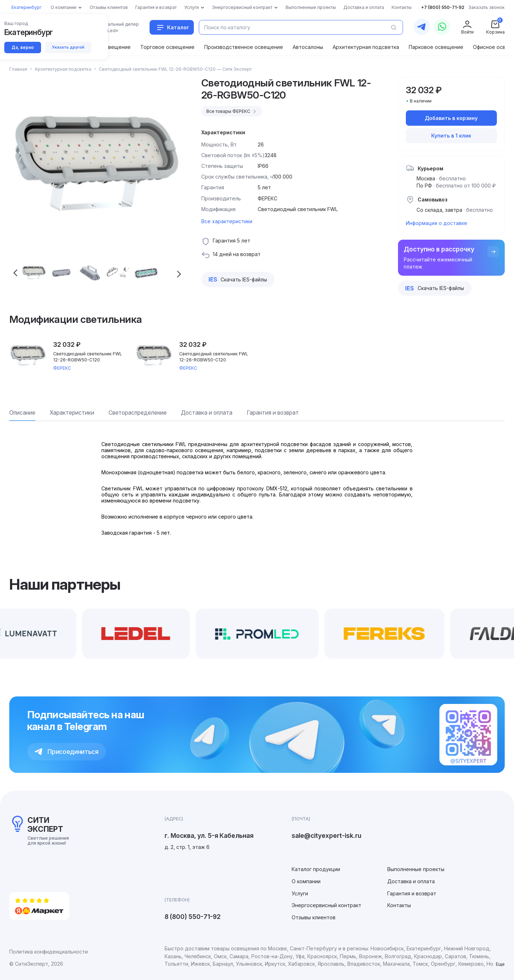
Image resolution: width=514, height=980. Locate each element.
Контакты (399, 905)
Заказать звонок (487, 7)
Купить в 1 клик (451, 136)
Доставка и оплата (411, 881)
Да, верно (23, 48)
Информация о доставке (437, 223)
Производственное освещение (244, 47)
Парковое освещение (436, 47)
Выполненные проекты (416, 869)
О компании (306, 881)
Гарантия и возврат (412, 893)
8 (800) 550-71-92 (193, 917)
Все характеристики (227, 221)
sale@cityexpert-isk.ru (326, 836)
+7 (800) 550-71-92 (443, 7)
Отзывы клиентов (314, 917)
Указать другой (70, 47)
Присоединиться (67, 752)
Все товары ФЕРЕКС (232, 111)
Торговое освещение (167, 47)
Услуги (300, 893)
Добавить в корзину (451, 118)
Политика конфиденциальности (49, 952)
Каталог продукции (316, 869)
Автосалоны (308, 47)
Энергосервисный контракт (326, 905)
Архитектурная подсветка (366, 47)
